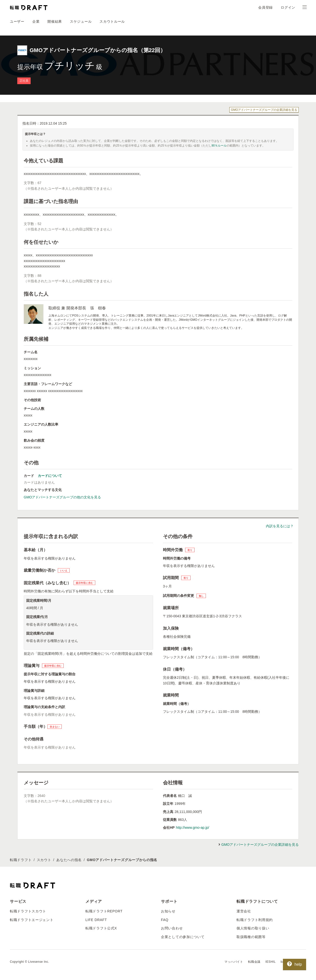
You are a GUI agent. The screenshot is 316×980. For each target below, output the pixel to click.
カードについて (50, 476)
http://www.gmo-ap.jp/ (192, 828)
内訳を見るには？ (280, 526)
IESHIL (271, 962)
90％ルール (219, 146)
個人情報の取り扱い (253, 928)
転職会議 (254, 962)
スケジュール (81, 21)
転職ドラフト (21, 860)
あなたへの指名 (69, 860)
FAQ (165, 920)
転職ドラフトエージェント (32, 920)
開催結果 (55, 21)
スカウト (44, 860)
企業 (36, 21)
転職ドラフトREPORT (104, 911)
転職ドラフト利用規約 (255, 920)
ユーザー (17, 21)
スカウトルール (112, 21)
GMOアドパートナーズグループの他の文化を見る (62, 497)
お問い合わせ (172, 928)
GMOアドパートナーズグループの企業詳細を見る (264, 110)
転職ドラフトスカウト (28, 911)
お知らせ (168, 911)
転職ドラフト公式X (101, 928)
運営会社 (244, 911)
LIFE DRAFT (96, 920)
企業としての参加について (183, 937)
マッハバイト (234, 962)
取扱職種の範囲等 (251, 937)
